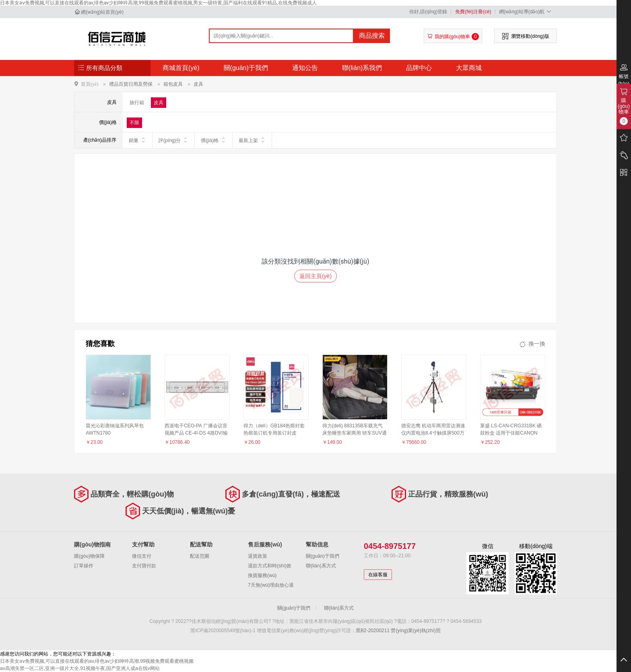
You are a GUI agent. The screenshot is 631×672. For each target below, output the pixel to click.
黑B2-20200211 (373, 631)
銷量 (137, 140)
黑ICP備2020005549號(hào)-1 (223, 631)
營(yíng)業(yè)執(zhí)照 (416, 631)
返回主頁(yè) (315, 276)
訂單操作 (84, 566)
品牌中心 (419, 68)
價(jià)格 (213, 140)
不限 (134, 123)
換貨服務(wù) (262, 575)
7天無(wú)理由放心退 (271, 585)
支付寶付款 (144, 566)
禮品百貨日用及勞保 (131, 84)
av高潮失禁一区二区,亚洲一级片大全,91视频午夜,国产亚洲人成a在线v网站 (80, 668)
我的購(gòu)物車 (453, 37)
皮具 (198, 84)
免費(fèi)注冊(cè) (473, 12)
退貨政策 (258, 556)
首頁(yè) (90, 84)
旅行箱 (137, 103)
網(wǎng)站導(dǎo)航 (526, 11)
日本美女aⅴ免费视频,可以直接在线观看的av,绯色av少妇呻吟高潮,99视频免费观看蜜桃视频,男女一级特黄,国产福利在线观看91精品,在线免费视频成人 (158, 3)
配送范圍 (200, 556)
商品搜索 (372, 36)
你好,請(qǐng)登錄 (428, 12)
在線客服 (378, 575)
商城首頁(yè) (181, 68)
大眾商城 (469, 68)
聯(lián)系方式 (321, 566)
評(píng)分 (173, 140)
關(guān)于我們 (246, 68)
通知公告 (305, 68)
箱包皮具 (173, 84)
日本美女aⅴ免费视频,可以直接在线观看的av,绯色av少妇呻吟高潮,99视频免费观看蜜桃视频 (97, 661)
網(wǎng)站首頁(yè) (102, 12)
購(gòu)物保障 (89, 556)
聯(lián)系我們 (362, 68)
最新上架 (252, 140)
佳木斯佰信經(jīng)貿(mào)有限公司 (117, 39)
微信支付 (142, 556)
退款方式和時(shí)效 (270, 566)
